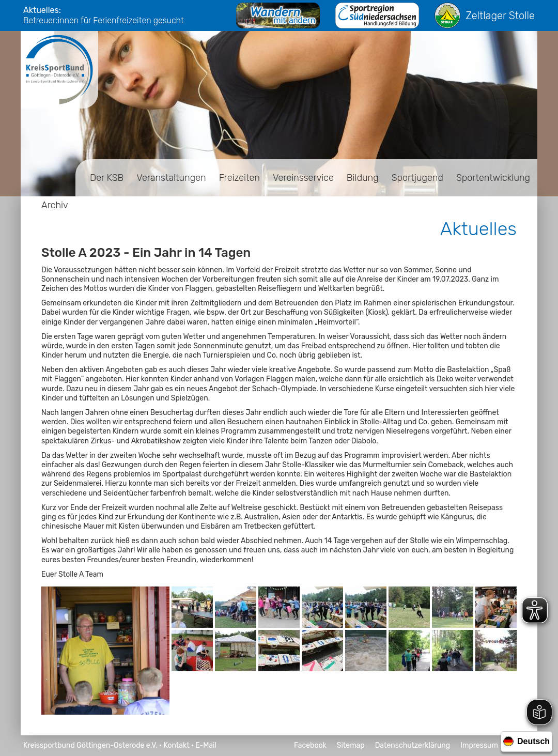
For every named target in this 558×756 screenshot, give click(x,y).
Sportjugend (417, 178)
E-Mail (206, 745)
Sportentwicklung (493, 178)
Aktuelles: (42, 10)
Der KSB (107, 178)
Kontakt (176, 745)
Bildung (363, 178)
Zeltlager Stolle (485, 16)
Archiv (55, 205)
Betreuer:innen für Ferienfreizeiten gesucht (104, 20)
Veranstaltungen (171, 178)
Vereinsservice (303, 178)
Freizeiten (239, 178)
